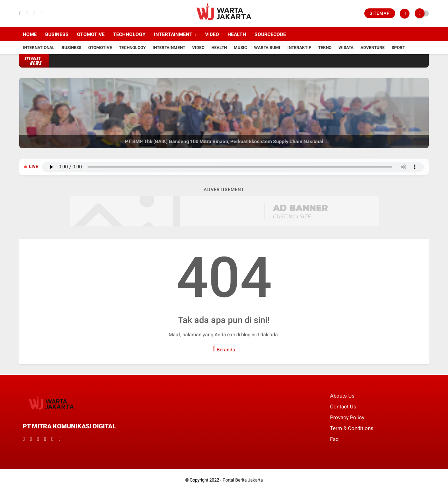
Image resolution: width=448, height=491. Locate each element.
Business (57, 34)
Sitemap (380, 13)
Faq (334, 439)
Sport (398, 48)
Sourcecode (270, 34)
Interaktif (299, 48)
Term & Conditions (352, 428)
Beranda (224, 349)
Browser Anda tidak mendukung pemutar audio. (233, 167)
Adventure (373, 48)
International (39, 48)
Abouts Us (342, 396)
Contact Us (343, 407)
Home (30, 34)
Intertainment (173, 34)
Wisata (346, 48)
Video (212, 34)
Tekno (325, 48)
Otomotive (91, 34)
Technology (129, 34)
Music (240, 48)
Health (237, 34)
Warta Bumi (267, 48)
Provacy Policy (347, 418)
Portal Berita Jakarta (243, 480)
